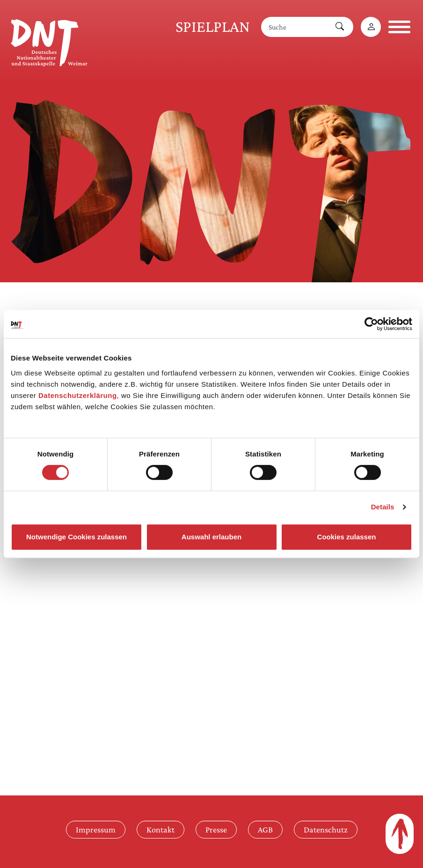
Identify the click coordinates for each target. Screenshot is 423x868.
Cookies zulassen (347, 537)
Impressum (96, 829)
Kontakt (160, 829)
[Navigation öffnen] (399, 27)
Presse (216, 829)
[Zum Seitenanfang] (400, 834)
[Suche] (294, 27)
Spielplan (213, 26)
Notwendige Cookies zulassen (77, 537)
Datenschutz (326, 829)
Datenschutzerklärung (78, 395)
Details (383, 507)
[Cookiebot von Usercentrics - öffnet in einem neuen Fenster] (371, 324)
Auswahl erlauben (211, 537)
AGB (265, 829)
